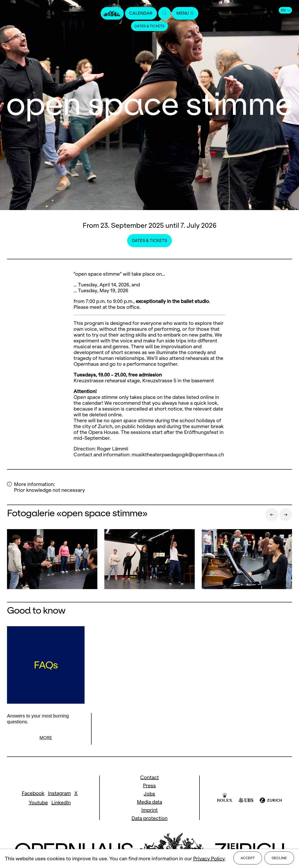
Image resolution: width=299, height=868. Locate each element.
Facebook (33, 794)
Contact (149, 778)
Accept (248, 859)
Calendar (140, 13)
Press (149, 786)
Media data (149, 803)
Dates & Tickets (149, 27)
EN (286, 10)
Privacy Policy (209, 859)
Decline (279, 859)
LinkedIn (61, 803)
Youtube (38, 803)
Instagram (59, 794)
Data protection (149, 819)
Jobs (149, 794)
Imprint (149, 811)
